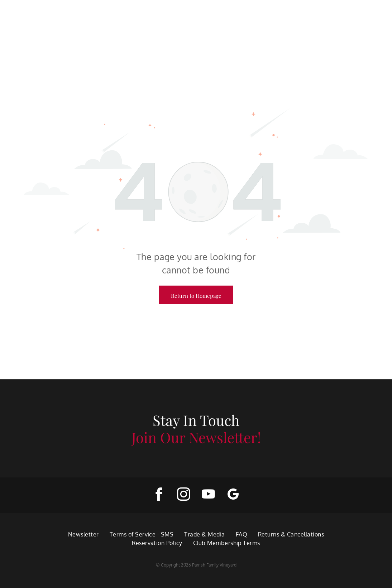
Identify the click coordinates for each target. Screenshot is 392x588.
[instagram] (184, 495)
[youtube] (208, 495)
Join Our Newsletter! (196, 437)
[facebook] (159, 495)
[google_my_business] (233, 495)
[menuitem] (83, 534)
